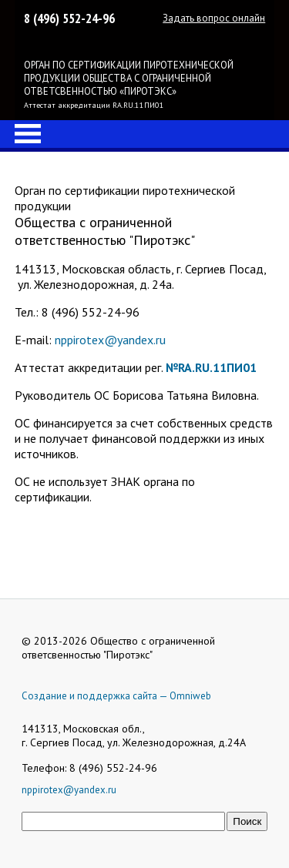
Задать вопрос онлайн (214, 18)
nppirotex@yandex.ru (110, 340)
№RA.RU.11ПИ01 (211, 367)
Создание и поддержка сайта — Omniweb (116, 696)
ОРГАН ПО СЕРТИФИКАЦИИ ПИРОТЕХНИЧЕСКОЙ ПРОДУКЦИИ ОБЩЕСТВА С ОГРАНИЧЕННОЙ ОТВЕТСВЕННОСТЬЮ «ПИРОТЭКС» (129, 78)
